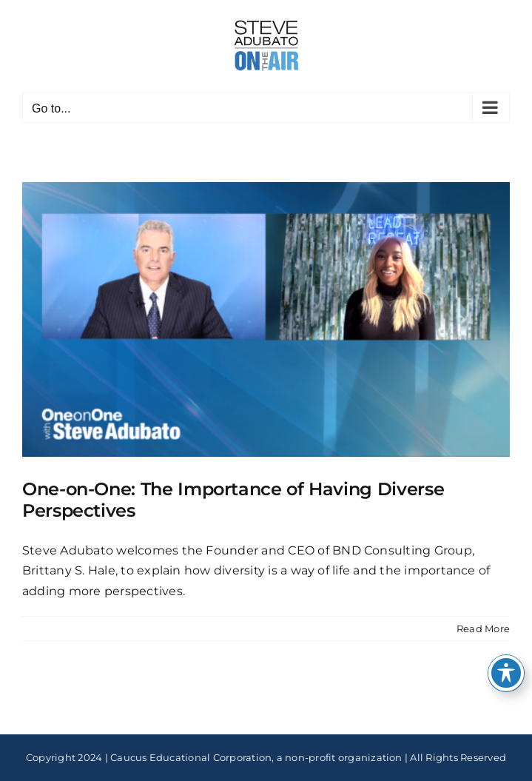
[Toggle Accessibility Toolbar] (506, 673)
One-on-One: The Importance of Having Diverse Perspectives (233, 500)
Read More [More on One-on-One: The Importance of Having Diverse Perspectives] (483, 629)
